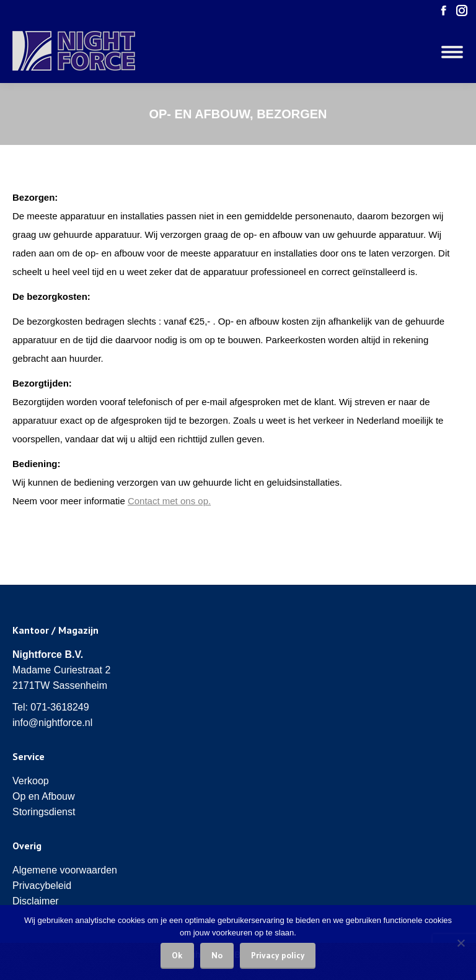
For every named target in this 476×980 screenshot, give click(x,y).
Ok (177, 955)
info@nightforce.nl (52, 723)
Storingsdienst (44, 812)
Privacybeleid (42, 886)
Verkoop (31, 781)
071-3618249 (59, 707)
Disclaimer (36, 901)
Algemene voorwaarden (65, 870)
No (217, 955)
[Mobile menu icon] (452, 52)
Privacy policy (278, 955)
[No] (461, 943)
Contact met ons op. (169, 501)
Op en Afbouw (44, 796)
